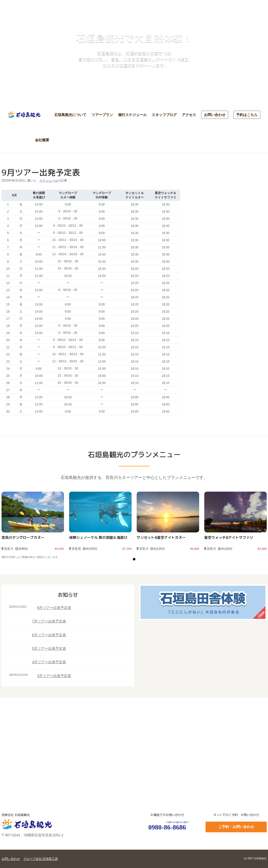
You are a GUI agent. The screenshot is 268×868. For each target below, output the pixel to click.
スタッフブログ (164, 115)
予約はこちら (247, 115)
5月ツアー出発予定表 (49, 648)
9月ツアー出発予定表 (41, 172)
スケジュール (49, 181)
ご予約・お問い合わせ (236, 827)
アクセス (189, 115)
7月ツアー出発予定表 (49, 621)
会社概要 (42, 140)
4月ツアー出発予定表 (49, 662)
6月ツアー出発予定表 (49, 635)
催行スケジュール (132, 115)
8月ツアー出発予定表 (54, 608)
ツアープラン (102, 115)
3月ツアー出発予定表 (54, 676)
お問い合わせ (215, 115)
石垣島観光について (70, 115)
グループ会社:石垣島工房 (41, 859)
